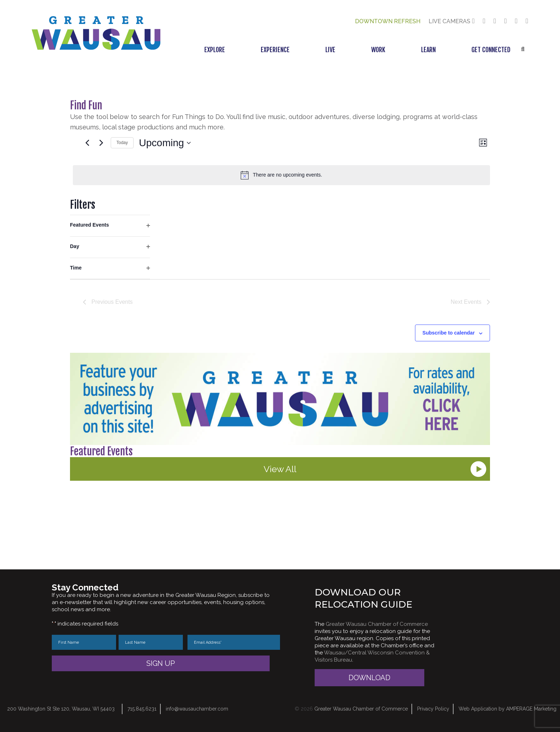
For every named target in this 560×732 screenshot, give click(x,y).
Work (378, 50)
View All (280, 469)
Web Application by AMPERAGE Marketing (507, 709)
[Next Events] (101, 143)
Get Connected (491, 50)
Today (122, 143)
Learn (428, 50)
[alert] (281, 175)
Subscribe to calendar (449, 333)
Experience (275, 50)
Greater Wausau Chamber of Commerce (377, 624)
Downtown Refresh (388, 21)
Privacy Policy (433, 709)
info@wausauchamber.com (197, 709)
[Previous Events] (87, 143)
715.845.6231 (142, 709)
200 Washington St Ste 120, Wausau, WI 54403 (61, 709)
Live (330, 50)
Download (369, 678)
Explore (215, 50)
